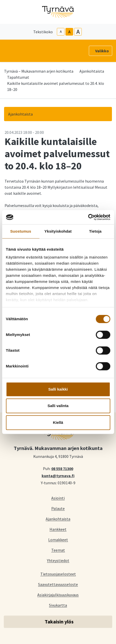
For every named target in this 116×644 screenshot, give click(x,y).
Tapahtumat (18, 77)
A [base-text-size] (69, 32)
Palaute (58, 508)
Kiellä (58, 422)
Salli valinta (58, 406)
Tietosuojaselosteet (58, 574)
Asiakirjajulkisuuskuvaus (58, 595)
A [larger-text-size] (78, 32)
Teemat (58, 550)
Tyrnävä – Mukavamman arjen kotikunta (39, 71)
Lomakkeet (58, 540)
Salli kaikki (58, 389)
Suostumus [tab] (21, 231)
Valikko (102, 51)
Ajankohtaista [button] (20, 114)
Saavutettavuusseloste (58, 584)
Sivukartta (58, 605)
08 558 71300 (62, 468)
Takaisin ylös (59, 622)
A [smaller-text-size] (61, 32)
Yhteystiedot (58, 560)
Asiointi (58, 498)
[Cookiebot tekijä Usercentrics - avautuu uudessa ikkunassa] (88, 217)
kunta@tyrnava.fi (58, 475)
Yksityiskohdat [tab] (58, 231)
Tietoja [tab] (95, 231)
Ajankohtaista (92, 71)
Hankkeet (58, 529)
